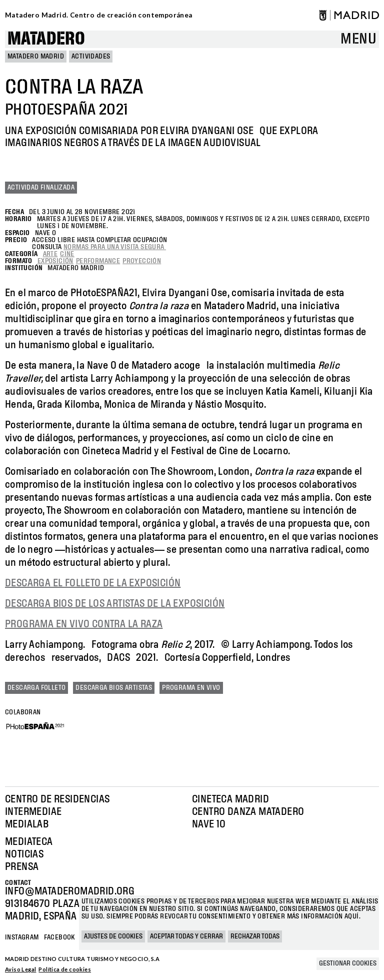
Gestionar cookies (348, 963)
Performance (98, 261)
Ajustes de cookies (113, 936)
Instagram (22, 937)
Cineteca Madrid (230, 799)
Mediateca (29, 842)
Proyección (142, 261)
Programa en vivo (191, 688)
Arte (50, 254)
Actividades (91, 57)
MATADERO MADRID (36, 57)
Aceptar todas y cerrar (186, 936)
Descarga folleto (36, 688)
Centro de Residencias (57, 799)
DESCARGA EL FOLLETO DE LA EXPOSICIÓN (93, 583)
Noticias (24, 854)
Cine (67, 254)
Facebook (59, 937)
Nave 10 (209, 824)
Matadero (46, 39)
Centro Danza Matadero (248, 812)
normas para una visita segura (115, 247)
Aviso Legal (20, 969)
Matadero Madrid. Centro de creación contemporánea (99, 15)
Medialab (27, 824)
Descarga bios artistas (114, 688)
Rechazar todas (255, 936)
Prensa (22, 867)
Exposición (55, 261)
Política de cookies (65, 969)
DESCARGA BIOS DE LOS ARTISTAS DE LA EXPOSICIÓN (115, 604)
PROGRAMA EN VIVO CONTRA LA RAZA (84, 624)
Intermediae (33, 812)
